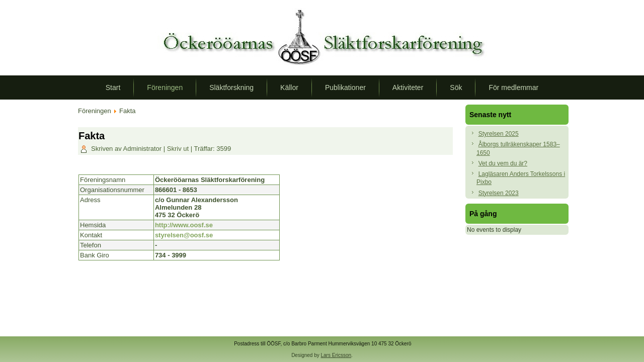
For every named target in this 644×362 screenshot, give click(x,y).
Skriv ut (179, 149)
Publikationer (345, 87)
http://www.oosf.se (184, 225)
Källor (289, 87)
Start (113, 87)
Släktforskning (231, 87)
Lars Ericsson (336, 355)
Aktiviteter (408, 87)
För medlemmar (513, 87)
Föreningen (165, 87)
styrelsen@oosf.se (184, 235)
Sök (456, 87)
